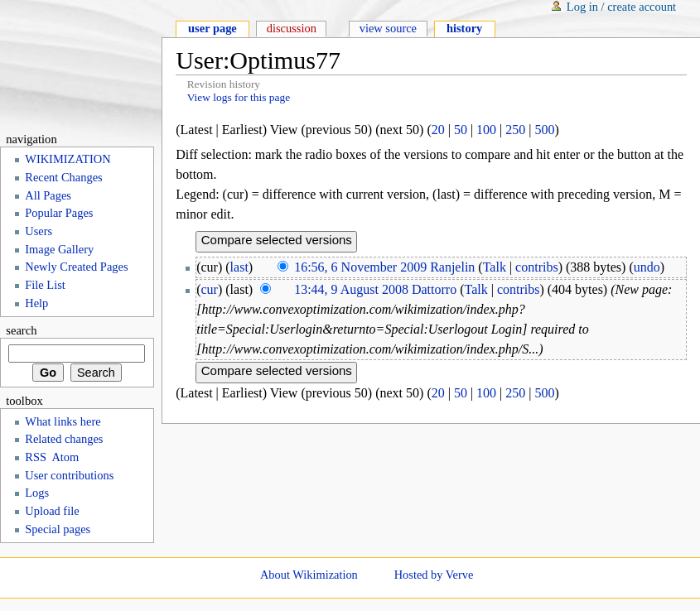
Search (21, 330)
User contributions (69, 475)
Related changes (64, 439)
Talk (495, 267)
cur (210, 289)
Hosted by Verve (434, 575)
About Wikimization (309, 575)
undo (647, 267)
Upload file (52, 511)
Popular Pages (59, 213)
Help (36, 303)
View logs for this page (239, 97)
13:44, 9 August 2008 (351, 289)
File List (45, 285)
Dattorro (434, 289)
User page (212, 28)
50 (461, 130)
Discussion (292, 28)
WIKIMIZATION (68, 159)
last (239, 267)
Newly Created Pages (76, 267)
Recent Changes (63, 177)
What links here (63, 421)
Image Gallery (59, 249)
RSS (36, 457)
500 (545, 130)
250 (515, 130)
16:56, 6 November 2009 (360, 267)
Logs (37, 493)
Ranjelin (452, 267)
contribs (537, 267)
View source (388, 28)
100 (486, 130)
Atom (65, 457)
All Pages (48, 195)
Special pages (58, 529)
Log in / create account (621, 7)
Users (39, 231)
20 (438, 130)
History (464, 28)
